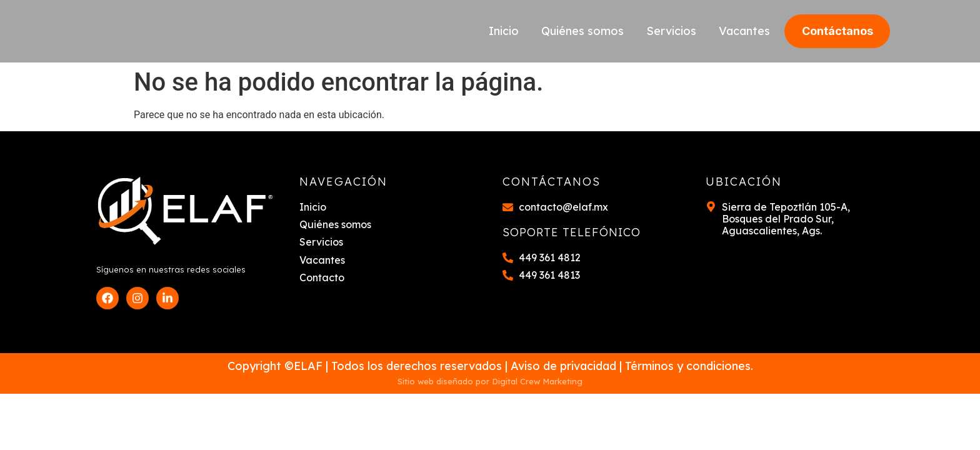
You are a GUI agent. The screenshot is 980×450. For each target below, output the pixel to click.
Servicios (671, 31)
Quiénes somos (582, 31)
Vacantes (744, 31)
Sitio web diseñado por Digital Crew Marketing (490, 381)
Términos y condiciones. (689, 366)
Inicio (504, 31)
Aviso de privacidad (563, 366)
